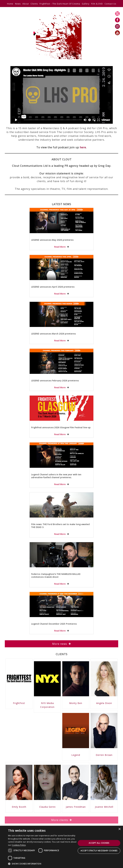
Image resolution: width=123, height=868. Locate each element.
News (18, 4)
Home (10, 4)
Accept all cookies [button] (99, 843)
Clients (34, 4)
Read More (60, 247)
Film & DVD (97, 4)
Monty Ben (76, 703)
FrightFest (19, 703)
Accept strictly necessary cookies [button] (99, 851)
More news (60, 644)
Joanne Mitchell (104, 807)
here (83, 147)
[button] (42, 864)
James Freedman (76, 807)
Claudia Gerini (47, 807)
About (26, 4)
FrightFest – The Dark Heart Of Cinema (60, 4)
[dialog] (61, 847)
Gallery (86, 4)
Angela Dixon (104, 703)
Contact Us (110, 4)
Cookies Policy (19, 845)
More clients (60, 820)
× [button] (119, 829)
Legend (76, 755)
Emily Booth (19, 807)
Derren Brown (104, 755)
